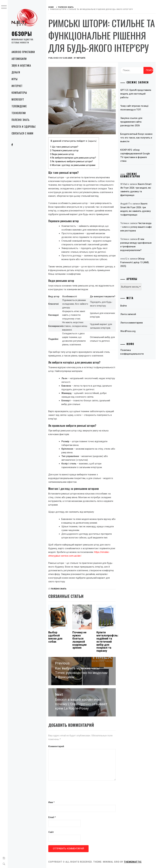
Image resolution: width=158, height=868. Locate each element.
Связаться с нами (22, 133)
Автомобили (19, 59)
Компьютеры (19, 93)
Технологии (19, 113)
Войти (124, 306)
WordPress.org (128, 331)
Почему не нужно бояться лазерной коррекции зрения (80, 640)
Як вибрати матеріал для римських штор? (73, 158)
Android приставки (23, 52)
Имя (52, 802)
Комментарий (56, 746)
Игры (15, 79)
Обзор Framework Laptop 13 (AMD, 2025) (135, 262)
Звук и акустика (21, 66)
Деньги (16, 72)
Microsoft (18, 99)
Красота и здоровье (24, 127)
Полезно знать (20, 120)
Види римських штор (62, 154)
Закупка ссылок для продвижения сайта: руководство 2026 (131, 122)
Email (52, 817)
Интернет (17, 86)
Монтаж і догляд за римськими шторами (73, 165)
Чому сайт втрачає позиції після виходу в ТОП (135, 108)
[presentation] (72, 791)
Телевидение (19, 106)
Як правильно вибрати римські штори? (72, 161)
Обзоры (22, 34)
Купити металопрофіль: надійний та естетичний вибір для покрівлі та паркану (108, 641)
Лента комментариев (132, 323)
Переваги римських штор (65, 150)
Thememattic (133, 862)
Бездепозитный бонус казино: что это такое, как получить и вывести (137, 138)
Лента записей (128, 314)
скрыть (93, 141)
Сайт (51, 832)
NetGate (81, 58)
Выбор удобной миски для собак (56, 637)
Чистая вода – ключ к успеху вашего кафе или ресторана (136, 227)
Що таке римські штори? (64, 146)
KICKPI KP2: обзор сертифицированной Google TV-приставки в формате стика (135, 155)
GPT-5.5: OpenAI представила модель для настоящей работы (136, 94)
